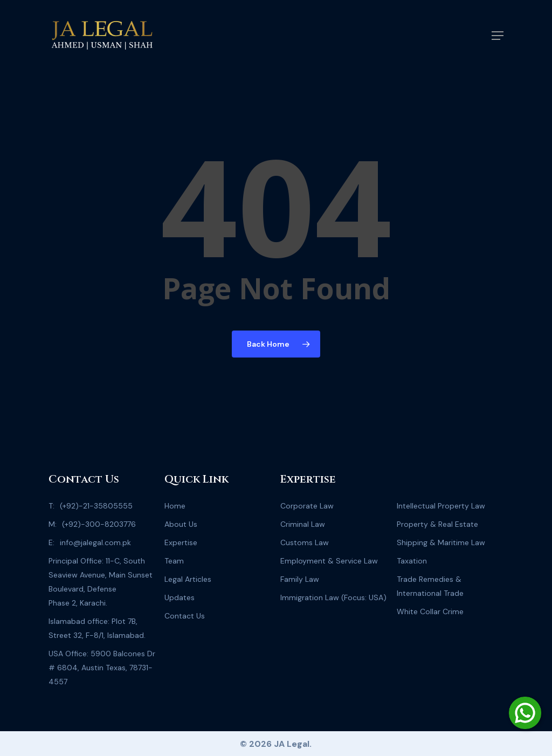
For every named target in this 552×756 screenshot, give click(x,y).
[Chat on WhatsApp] (525, 713)
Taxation (412, 561)
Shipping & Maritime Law (441, 542)
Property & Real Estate (437, 524)
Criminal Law (303, 524)
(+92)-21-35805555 (96, 506)
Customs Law (305, 542)
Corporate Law (307, 506)
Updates (180, 597)
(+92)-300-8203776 (99, 524)
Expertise (181, 542)
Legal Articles (188, 579)
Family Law (300, 579)
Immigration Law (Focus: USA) (333, 597)
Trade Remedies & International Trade (430, 586)
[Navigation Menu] (498, 36)
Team (174, 561)
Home (175, 506)
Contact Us (185, 616)
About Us (181, 524)
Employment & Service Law (329, 561)
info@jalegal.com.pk (95, 542)
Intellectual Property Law (441, 506)
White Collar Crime (430, 611)
